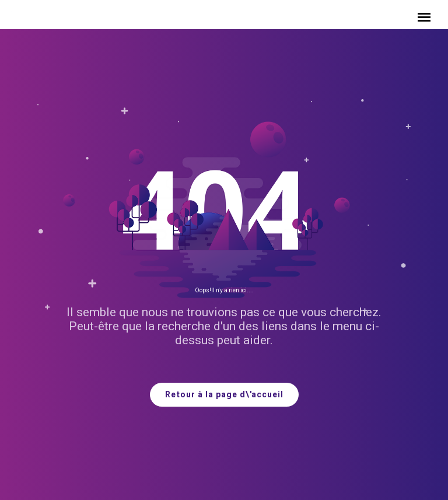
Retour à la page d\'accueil (224, 395)
